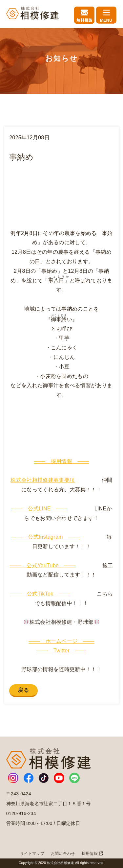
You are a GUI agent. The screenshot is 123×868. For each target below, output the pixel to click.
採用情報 (92, 854)
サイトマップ (32, 854)
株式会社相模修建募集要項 (43, 480)
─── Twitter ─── (62, 651)
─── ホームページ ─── (61, 641)
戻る (23, 690)
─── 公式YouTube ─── (43, 565)
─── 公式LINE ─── (39, 509)
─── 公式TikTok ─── (40, 594)
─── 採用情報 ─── (62, 461)
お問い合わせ (63, 854)
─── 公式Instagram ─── (45, 537)
